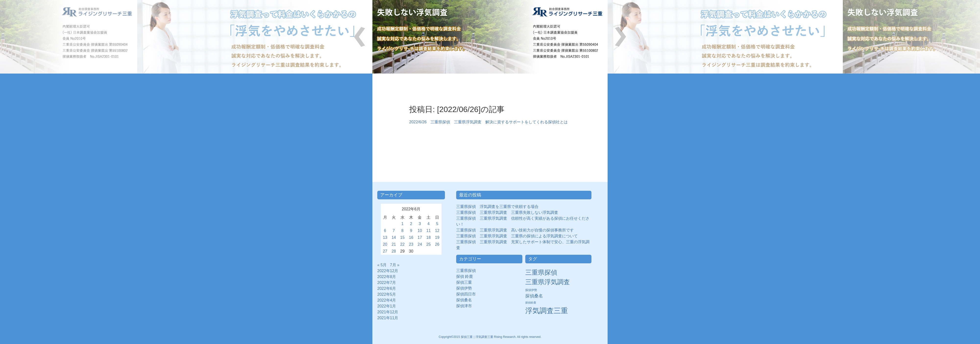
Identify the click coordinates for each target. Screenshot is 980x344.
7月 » (395, 265)
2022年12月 (388, 271)
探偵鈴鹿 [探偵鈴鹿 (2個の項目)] (531, 303)
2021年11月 (388, 318)
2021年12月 (388, 312)
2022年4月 (387, 300)
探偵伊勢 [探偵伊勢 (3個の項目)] (531, 290)
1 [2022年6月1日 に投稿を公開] (402, 224)
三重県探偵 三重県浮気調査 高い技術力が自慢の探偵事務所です (515, 230)
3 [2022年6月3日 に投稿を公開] (420, 224)
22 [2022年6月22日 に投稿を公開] (403, 244)
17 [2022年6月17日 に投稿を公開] (420, 237)
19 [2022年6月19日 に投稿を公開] (437, 237)
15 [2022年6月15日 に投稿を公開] (403, 237)
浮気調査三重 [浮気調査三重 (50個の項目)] (547, 311)
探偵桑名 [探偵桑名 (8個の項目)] (534, 296)
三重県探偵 (468, 271)
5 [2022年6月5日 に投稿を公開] (437, 224)
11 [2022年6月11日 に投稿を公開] (429, 231)
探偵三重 (464, 282)
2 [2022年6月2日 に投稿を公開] (411, 224)
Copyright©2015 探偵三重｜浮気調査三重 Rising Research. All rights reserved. (490, 337)
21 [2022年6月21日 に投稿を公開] (394, 244)
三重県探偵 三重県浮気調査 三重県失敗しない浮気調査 (507, 212)
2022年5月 (387, 294)
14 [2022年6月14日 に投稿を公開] (394, 237)
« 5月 (382, 265)
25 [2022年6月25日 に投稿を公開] (429, 244)
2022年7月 (387, 283)
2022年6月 (387, 288)
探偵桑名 (466, 300)
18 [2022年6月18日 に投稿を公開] (429, 237)
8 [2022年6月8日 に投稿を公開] (402, 231)
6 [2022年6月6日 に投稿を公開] (385, 231)
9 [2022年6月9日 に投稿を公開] (411, 231)
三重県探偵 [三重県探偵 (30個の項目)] (541, 272)
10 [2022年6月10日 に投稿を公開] (420, 231)
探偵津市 (466, 306)
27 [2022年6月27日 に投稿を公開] (385, 251)
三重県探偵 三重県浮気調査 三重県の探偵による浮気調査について (517, 236)
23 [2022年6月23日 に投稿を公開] (411, 244)
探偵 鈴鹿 (466, 276)
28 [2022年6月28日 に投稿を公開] (394, 251)
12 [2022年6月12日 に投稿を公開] (437, 231)
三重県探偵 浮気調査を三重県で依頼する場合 (497, 207)
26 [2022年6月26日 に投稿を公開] (437, 244)
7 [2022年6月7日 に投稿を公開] (394, 231)
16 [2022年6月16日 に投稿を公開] (411, 237)
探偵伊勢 (466, 288)
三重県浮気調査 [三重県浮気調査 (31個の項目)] (548, 282)
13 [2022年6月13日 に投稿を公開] (385, 237)
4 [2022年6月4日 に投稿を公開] (429, 224)
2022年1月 (387, 306)
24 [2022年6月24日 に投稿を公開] (420, 244)
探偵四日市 (468, 294)
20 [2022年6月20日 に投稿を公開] (385, 244)
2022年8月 (387, 277)
